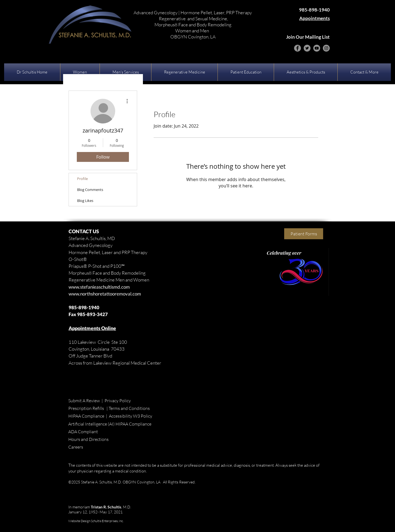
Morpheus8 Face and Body (95, 273)
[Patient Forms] (304, 234)
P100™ (117, 266)
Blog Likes (85, 201)
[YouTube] (317, 48)
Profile (82, 179)
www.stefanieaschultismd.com (99, 287)
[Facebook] (297, 48)
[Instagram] (326, 48)
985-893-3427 (92, 314)
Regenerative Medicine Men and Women (109, 280)
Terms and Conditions (129, 408)
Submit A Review (84, 401)
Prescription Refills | (88, 408)
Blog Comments (90, 190)
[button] (80, 72)
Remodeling (133, 273)
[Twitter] (307, 48)
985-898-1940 (84, 307)
